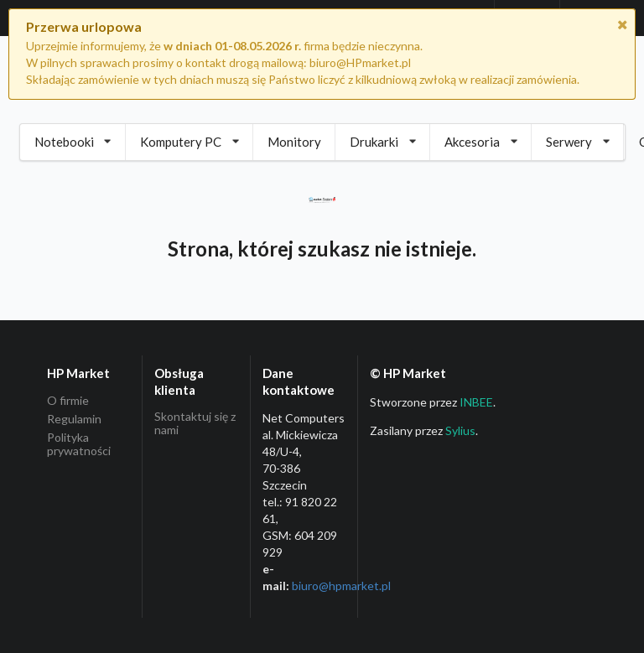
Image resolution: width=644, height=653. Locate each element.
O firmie (68, 401)
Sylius (460, 430)
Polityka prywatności (79, 444)
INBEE (476, 402)
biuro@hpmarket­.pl (341, 586)
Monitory (294, 142)
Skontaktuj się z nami (195, 423)
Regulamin (74, 419)
